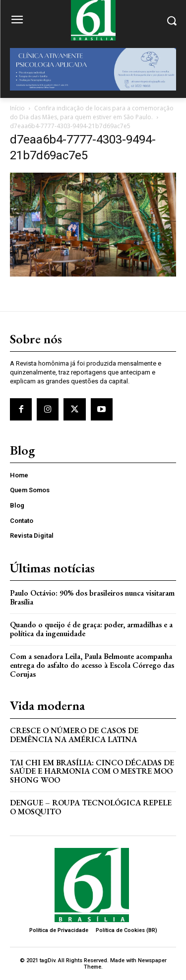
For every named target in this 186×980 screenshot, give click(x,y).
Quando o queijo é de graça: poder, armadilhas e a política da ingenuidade (91, 629)
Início (17, 108)
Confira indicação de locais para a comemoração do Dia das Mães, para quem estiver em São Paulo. (92, 113)
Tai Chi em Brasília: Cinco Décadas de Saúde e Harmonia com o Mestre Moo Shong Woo (92, 771)
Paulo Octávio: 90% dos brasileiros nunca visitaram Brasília (92, 597)
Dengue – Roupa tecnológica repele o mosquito (91, 807)
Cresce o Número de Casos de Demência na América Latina (74, 735)
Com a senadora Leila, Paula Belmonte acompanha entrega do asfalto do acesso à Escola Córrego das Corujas (92, 665)
